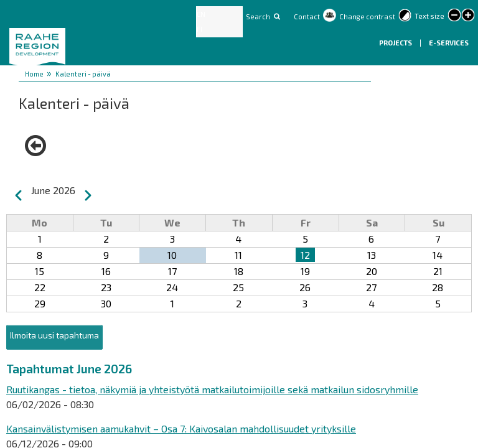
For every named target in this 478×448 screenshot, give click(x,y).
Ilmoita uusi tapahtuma (54, 335)
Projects (396, 43)
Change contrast (367, 16)
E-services (449, 43)
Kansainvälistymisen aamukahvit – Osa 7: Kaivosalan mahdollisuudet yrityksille (181, 428)
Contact (307, 16)
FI (199, 29)
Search (258, 16)
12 (305, 255)
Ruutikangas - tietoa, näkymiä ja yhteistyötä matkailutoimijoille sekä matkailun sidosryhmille (212, 389)
